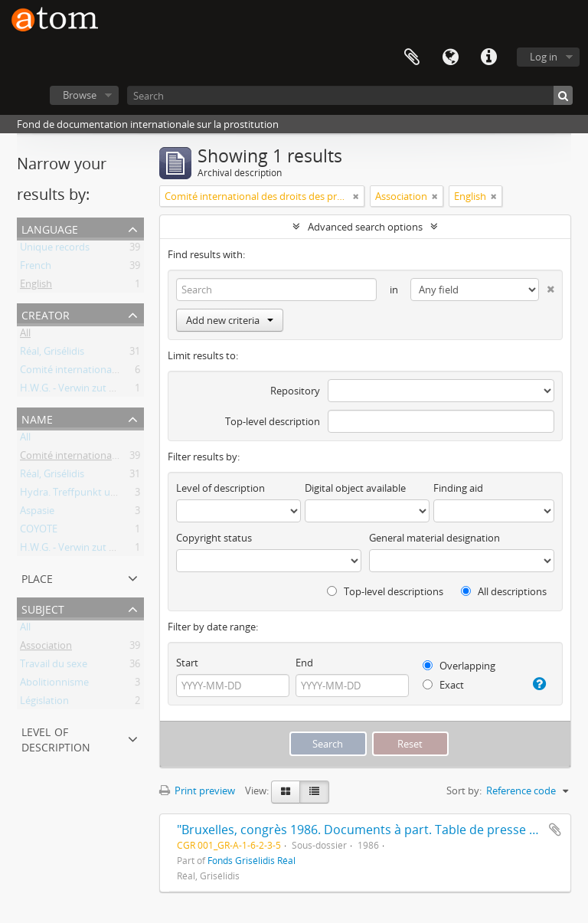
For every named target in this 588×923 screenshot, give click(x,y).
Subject (43, 608)
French (36, 268)
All (25, 335)
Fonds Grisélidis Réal (252, 860)
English (36, 286)
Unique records (55, 250)
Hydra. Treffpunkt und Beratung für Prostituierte (131, 495)
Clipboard (412, 57)
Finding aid (458, 488)
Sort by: (464, 790)
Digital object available (355, 488)
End (304, 663)
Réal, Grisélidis (52, 354)
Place (37, 577)
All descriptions (504, 591)
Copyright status (214, 538)
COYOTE (39, 532)
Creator (46, 314)
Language (450, 57)
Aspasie (37, 513)
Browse (80, 95)
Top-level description (273, 421)
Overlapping (459, 666)
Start (187, 663)
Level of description (56, 738)
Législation (44, 703)
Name (37, 418)
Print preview (197, 790)
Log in (544, 57)
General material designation (434, 538)
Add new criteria (230, 320)
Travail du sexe (54, 666)
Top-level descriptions (385, 591)
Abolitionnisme (54, 685)
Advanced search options (365, 227)
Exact (443, 685)
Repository (295, 391)
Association (46, 648)
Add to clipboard (555, 830)
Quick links (488, 57)
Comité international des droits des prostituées (127, 372)
